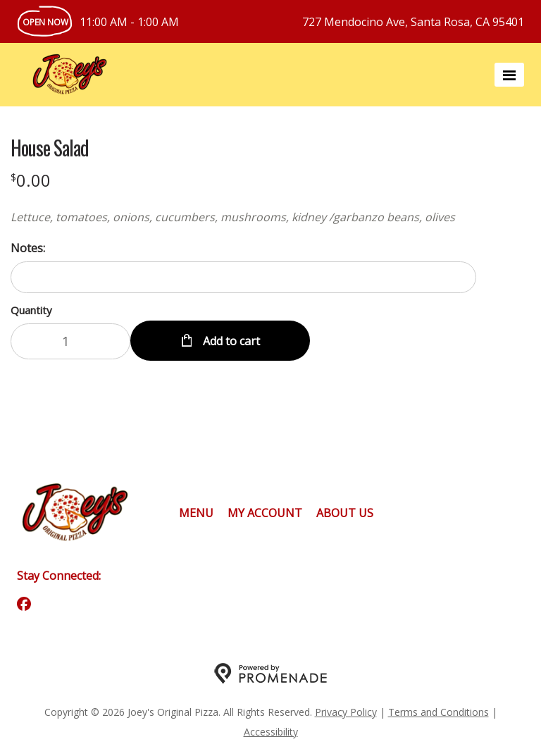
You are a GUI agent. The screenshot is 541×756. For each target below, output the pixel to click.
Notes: (28, 248)
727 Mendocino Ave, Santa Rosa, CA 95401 (413, 22)
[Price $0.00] (31, 180)
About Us (345, 513)
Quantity (31, 310)
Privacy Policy (346, 712)
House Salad (50, 148)
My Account (265, 513)
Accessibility (271, 732)
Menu (196, 513)
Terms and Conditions (439, 712)
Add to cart (230, 341)
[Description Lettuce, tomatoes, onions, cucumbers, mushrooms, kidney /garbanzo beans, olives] (243, 217)
